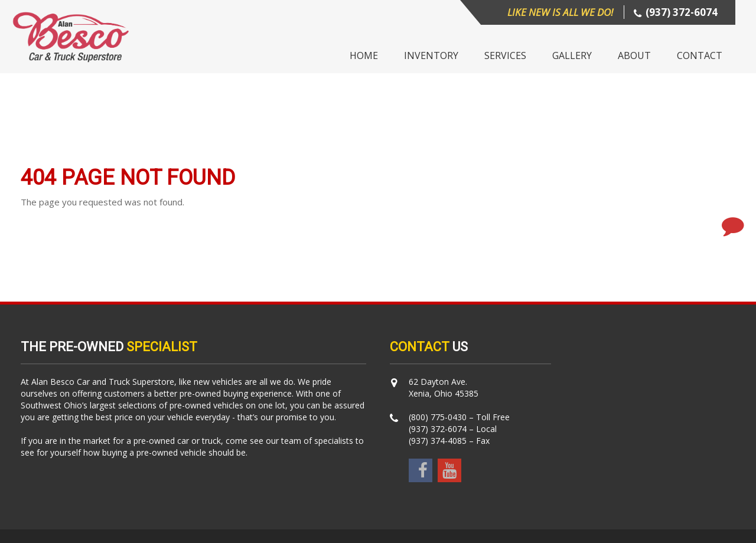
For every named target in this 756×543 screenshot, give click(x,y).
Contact (700, 55)
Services (505, 55)
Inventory (431, 55)
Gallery (572, 55)
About (634, 55)
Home (364, 55)
